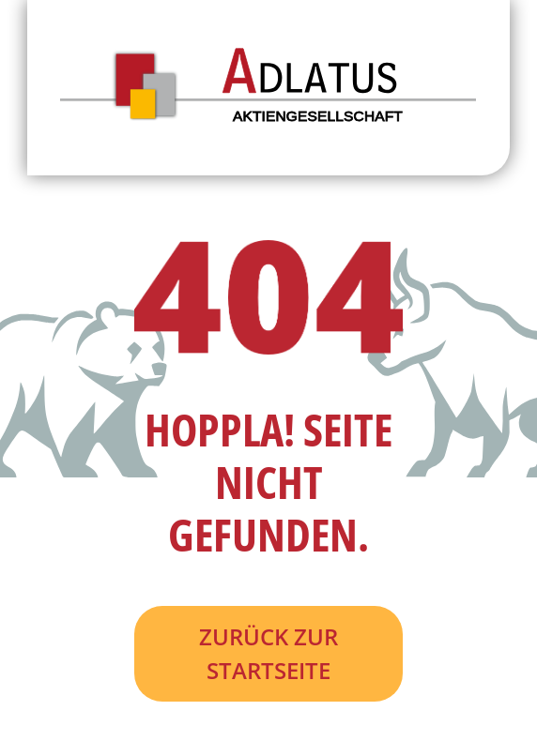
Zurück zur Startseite (268, 653)
